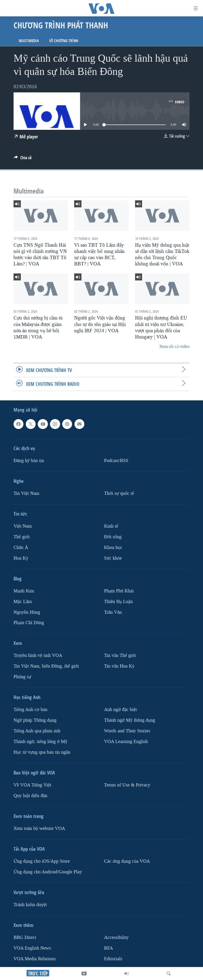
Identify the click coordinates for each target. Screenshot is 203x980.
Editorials (113, 959)
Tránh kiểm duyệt (30, 905)
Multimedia (29, 41)
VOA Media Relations (35, 959)
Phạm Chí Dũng (29, 623)
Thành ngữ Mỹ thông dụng (130, 720)
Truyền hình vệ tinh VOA (38, 656)
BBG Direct (25, 937)
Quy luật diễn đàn (30, 796)
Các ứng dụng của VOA (127, 861)
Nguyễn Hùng (27, 612)
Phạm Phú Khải (119, 591)
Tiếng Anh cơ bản (30, 710)
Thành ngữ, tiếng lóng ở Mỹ (40, 742)
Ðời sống (113, 537)
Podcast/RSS (116, 461)
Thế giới (22, 537)
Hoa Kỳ (21, 558)
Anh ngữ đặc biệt (120, 710)
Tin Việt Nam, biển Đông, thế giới (46, 666)
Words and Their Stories (127, 731)
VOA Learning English (126, 742)
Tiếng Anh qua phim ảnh (37, 731)
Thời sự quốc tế (119, 493)
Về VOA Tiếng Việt (32, 785)
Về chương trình (64, 41)
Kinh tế (111, 526)
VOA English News (32, 948)
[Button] (23, 159)
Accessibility (116, 937)
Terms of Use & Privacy (127, 785)
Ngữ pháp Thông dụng (35, 720)
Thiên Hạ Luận (118, 602)
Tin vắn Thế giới (120, 656)
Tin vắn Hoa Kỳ (119, 666)
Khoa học (113, 547)
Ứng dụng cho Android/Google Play (48, 872)
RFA (109, 948)
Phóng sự (22, 677)
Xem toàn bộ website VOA (39, 828)
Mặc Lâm (23, 602)
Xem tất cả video (174, 346)
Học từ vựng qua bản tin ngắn (42, 752)
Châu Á (21, 547)
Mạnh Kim (24, 591)
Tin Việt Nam (26, 493)
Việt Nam (23, 526)
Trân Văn (113, 612)
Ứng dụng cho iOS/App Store (42, 861)
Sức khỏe (113, 558)
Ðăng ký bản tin (29, 461)
